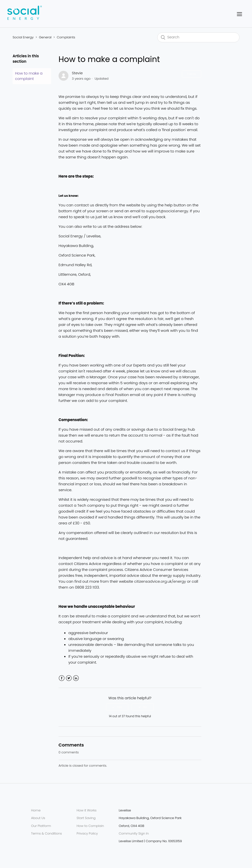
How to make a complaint (29, 76)
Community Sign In (134, 833)
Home (36, 810)
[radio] (117, 707)
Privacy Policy (87, 833)
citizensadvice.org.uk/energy (160, 581)
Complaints (66, 37)
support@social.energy (167, 211)
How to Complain (90, 826)
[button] (239, 14)
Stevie (77, 73)
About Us (38, 818)
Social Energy (23, 37)
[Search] (198, 37)
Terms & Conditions (46, 833)
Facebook (62, 678)
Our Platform (41, 826)
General (45, 37)
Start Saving (86, 818)
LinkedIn (76, 678)
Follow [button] (192, 74)
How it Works (87, 810)
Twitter (69, 678)
